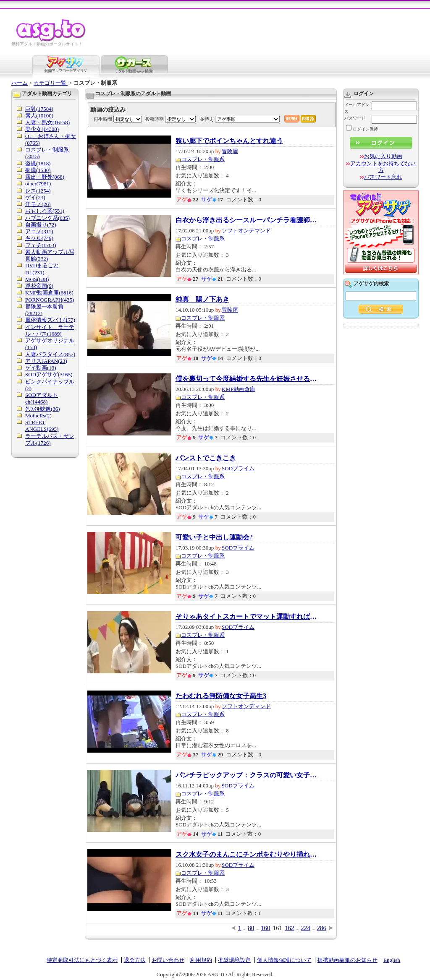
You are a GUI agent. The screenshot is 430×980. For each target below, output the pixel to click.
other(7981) (38, 184)
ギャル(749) (39, 238)
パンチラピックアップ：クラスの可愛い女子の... (247, 775)
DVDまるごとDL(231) (42, 269)
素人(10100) (39, 116)
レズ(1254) (38, 191)
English (392, 960)
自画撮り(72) (41, 225)
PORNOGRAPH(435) (50, 300)
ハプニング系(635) (47, 218)
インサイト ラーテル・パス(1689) (50, 330)
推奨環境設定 (234, 960)
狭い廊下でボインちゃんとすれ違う (229, 141)
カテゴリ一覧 (51, 83)
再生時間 (103, 119)
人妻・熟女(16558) (47, 122)
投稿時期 (155, 119)
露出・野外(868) (45, 177)
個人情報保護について (284, 960)
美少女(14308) (42, 129)
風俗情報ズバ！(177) (50, 320)
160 (266, 928)
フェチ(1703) (41, 245)
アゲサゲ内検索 (371, 284)
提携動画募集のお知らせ (347, 960)
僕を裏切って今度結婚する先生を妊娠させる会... (247, 379)
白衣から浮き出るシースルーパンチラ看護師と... (247, 220)
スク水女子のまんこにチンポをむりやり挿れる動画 (247, 855)
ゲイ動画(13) (41, 368)
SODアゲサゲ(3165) (49, 374)
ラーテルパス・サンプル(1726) (50, 439)
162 (290, 928)
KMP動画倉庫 (239, 389)
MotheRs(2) (38, 416)
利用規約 (201, 960)
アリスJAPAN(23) (46, 361)
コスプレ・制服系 (203, 159)
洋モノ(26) (38, 204)
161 (278, 928)
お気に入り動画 (383, 156)
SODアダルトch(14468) (42, 398)
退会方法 (135, 960)
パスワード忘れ (383, 177)
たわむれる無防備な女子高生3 (221, 696)
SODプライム (238, 468)
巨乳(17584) (39, 109)
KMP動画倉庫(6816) (49, 293)
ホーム (20, 83)
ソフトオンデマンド (246, 231)
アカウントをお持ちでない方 (383, 167)
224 (305, 928)
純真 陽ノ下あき (202, 300)
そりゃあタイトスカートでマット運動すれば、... (247, 617)
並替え (207, 119)
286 (322, 928)
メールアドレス (357, 108)
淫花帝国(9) (39, 286)
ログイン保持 (362, 129)
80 (251, 928)
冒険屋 (230, 151)
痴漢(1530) (38, 170)
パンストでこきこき (206, 458)
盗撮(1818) (38, 163)
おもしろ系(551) (45, 211)
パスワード (355, 118)
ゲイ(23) (35, 197)
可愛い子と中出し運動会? (214, 537)
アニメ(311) (39, 231)
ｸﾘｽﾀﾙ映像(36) (43, 409)
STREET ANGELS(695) (42, 426)
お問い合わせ (168, 960)
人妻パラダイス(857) (50, 354)
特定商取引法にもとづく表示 (82, 960)
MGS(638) (37, 279)
